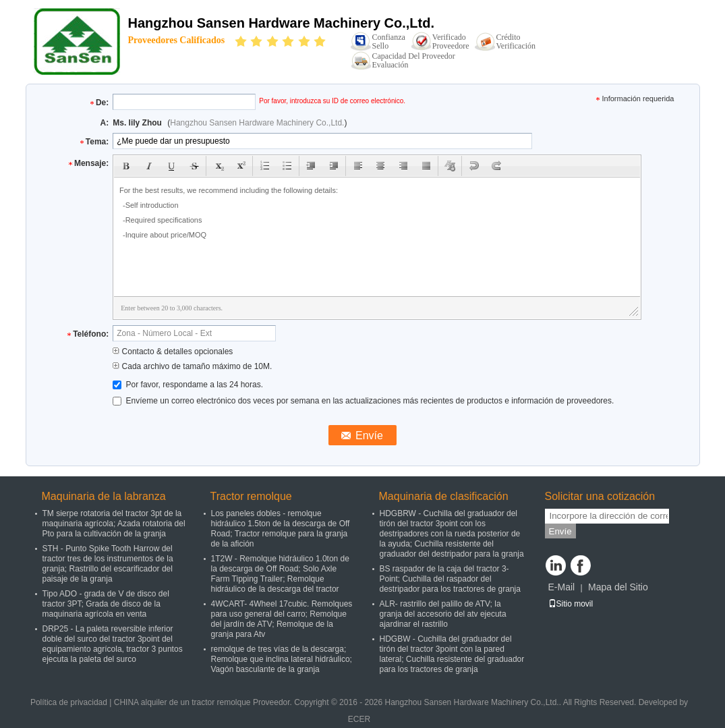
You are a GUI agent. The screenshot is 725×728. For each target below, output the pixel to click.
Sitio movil (571, 604)
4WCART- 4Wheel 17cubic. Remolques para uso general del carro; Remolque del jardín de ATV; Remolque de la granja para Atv (282, 619)
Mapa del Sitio (618, 587)
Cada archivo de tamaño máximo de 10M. (192, 366)
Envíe (560, 531)
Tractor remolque (251, 496)
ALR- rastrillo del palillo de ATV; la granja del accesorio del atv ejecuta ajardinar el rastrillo (443, 614)
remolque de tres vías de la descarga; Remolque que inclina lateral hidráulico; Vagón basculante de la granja (282, 659)
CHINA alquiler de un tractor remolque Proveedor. (204, 702)
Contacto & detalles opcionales (173, 352)
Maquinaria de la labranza (104, 496)
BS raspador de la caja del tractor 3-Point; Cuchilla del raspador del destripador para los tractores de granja (450, 579)
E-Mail (562, 587)
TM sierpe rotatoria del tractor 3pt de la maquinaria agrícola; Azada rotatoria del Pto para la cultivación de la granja (114, 524)
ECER (359, 719)
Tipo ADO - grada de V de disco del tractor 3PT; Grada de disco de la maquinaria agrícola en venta (106, 604)
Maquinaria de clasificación (444, 496)
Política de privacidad (69, 702)
